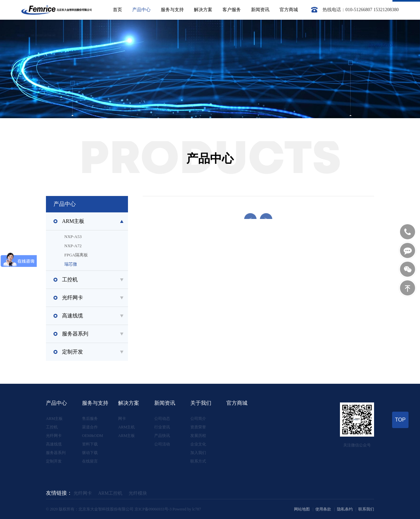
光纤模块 (138, 493)
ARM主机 (126, 427)
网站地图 (302, 509)
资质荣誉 (198, 427)
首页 (117, 10)
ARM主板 (54, 419)
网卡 (122, 419)
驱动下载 (90, 453)
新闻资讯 (260, 10)
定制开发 (54, 461)
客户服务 (232, 10)
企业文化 (198, 444)
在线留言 (90, 461)
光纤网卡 (54, 436)
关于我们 (201, 403)
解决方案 (203, 10)
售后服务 (90, 419)
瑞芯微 (101, 264)
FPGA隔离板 (101, 255)
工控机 (52, 427)
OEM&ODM (93, 436)
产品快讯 (162, 436)
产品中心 (141, 10)
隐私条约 (345, 509)
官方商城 (289, 10)
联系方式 (198, 461)
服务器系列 (56, 453)
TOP (400, 420)
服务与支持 (172, 10)
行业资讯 (162, 427)
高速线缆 (54, 444)
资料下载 (90, 444)
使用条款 (323, 509)
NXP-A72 (101, 246)
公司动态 (162, 419)
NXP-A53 (101, 237)
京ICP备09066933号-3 (153, 509)
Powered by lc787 (187, 509)
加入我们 (198, 453)
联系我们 (366, 509)
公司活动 (162, 444)
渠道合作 (90, 427)
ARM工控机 (110, 493)
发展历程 (198, 436)
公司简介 (198, 419)
